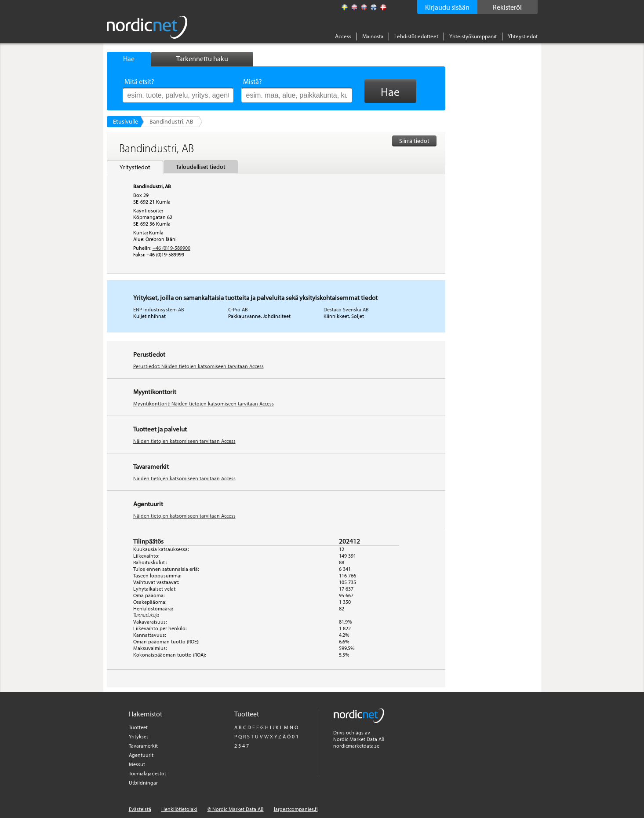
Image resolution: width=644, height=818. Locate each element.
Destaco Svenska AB (346, 309)
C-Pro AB (238, 309)
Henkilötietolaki (179, 809)
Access (343, 36)
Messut (137, 764)
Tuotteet (138, 727)
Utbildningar (143, 783)
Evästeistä (140, 809)
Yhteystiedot (523, 36)
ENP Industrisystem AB (159, 309)
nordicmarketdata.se (356, 746)
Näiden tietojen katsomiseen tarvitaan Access (184, 441)
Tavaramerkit (143, 746)
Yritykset (138, 736)
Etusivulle (126, 121)
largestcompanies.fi (296, 809)
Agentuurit (141, 755)
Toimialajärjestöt (147, 773)
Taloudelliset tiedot (201, 167)
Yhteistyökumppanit (473, 36)
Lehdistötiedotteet (416, 36)
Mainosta (373, 36)
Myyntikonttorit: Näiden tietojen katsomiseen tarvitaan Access (204, 404)
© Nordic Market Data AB (236, 809)
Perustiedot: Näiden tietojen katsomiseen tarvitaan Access (198, 366)
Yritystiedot (135, 167)
